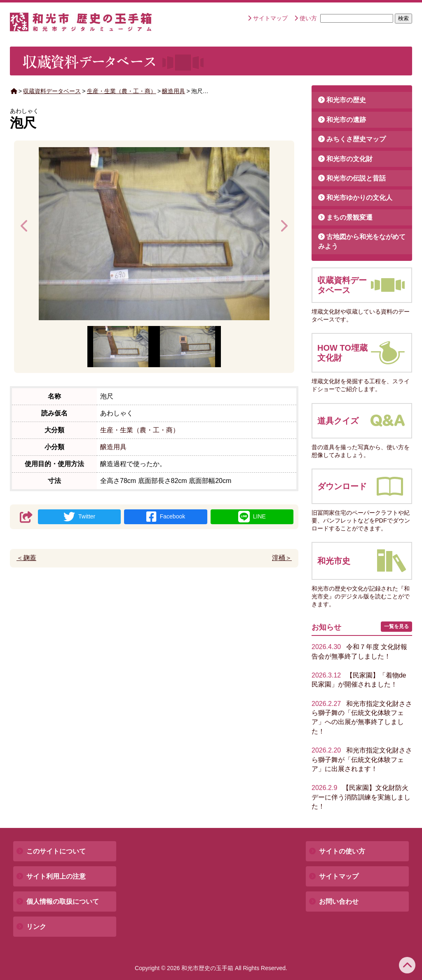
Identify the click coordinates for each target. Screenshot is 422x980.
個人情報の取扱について (63, 901)
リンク (36, 927)
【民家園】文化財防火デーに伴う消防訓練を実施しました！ (361, 797)
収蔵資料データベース (52, 91)
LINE (252, 517)
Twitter (79, 517)
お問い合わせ (339, 901)
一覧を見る (396, 626)
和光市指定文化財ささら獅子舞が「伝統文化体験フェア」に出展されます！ (362, 760)
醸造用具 (173, 91)
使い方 (308, 18)
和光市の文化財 (349, 159)
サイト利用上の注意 (56, 876)
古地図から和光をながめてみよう (362, 241)
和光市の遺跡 (346, 120)
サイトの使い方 (342, 851)
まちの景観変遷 (349, 217)
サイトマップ (270, 18)
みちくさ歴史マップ (356, 139)
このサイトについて (56, 851)
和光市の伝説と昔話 (356, 178)
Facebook (166, 517)
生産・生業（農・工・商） (122, 91)
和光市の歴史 (346, 100)
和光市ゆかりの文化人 (359, 198)
